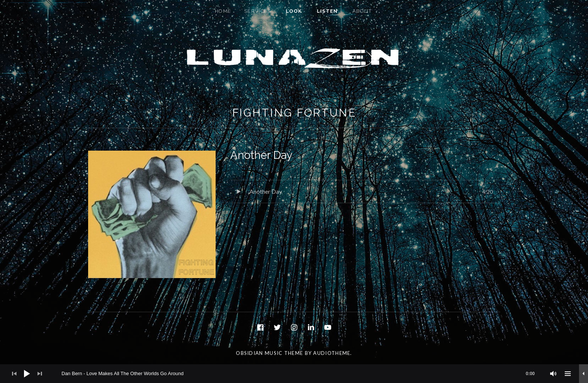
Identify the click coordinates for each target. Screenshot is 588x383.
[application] (294, 374)
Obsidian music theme (269, 353)
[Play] (27, 374)
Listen (327, 11)
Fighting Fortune (294, 113)
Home (223, 11)
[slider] (302, 374)
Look (294, 11)
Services (257, 11)
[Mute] (553, 374)
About (362, 11)
